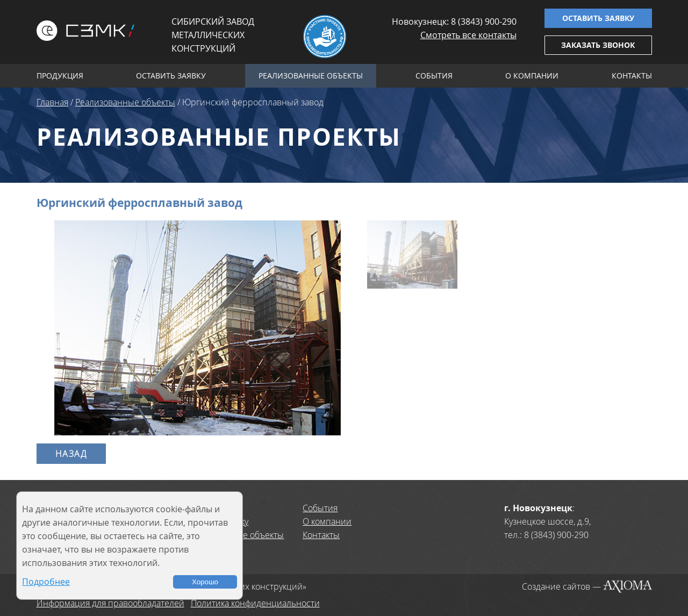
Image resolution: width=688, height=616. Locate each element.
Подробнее (46, 582)
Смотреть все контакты (468, 35)
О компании (532, 76)
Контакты (632, 76)
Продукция (60, 76)
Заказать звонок (598, 45)
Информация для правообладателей (110, 603)
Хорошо (205, 582)
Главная (52, 102)
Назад (71, 454)
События (434, 76)
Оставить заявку (598, 18)
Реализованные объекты (311, 76)
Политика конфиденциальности (255, 603)
